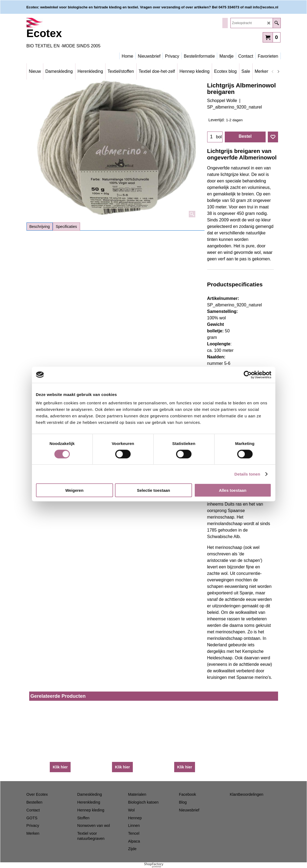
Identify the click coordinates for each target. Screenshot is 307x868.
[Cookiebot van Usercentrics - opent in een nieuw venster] (248, 375)
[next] (278, 71)
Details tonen (247, 474)
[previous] (273, 71)
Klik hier (60, 767)
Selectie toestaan (153, 490)
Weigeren (74, 490)
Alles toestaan (233, 490)
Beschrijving (40, 227)
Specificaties (66, 227)
